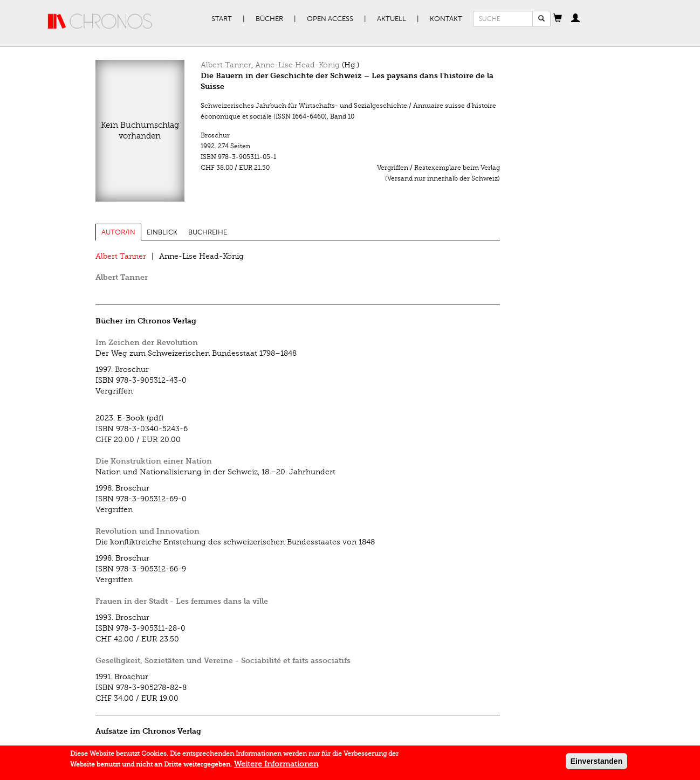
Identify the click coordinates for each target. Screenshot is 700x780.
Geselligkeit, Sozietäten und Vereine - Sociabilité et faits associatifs (223, 661)
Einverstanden (596, 763)
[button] (558, 19)
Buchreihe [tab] (208, 232)
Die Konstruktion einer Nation (154, 461)
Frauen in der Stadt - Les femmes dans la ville (182, 601)
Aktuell (392, 19)
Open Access (330, 19)
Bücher (269, 19)
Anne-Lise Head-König (297, 65)
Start (222, 19)
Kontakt (446, 19)
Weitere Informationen (276, 766)
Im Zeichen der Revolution (147, 343)
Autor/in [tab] (118, 232)
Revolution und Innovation (147, 531)
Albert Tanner (226, 65)
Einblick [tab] (162, 232)
